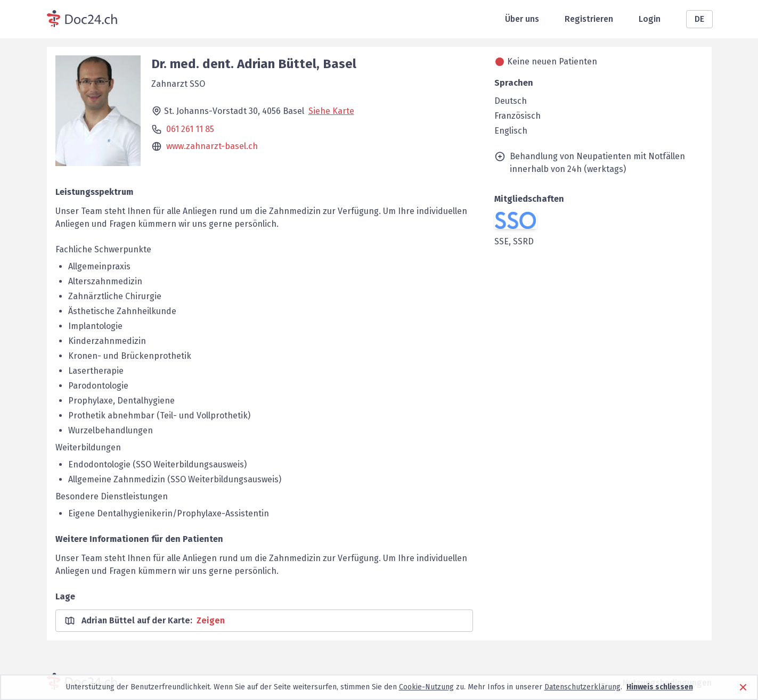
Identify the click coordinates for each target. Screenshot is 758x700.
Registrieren (589, 19)
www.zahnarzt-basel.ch (212, 146)
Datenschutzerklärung (582, 687)
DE (699, 19)
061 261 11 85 (190, 129)
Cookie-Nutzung (426, 687)
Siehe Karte (331, 111)
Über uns (522, 19)
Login (650, 19)
